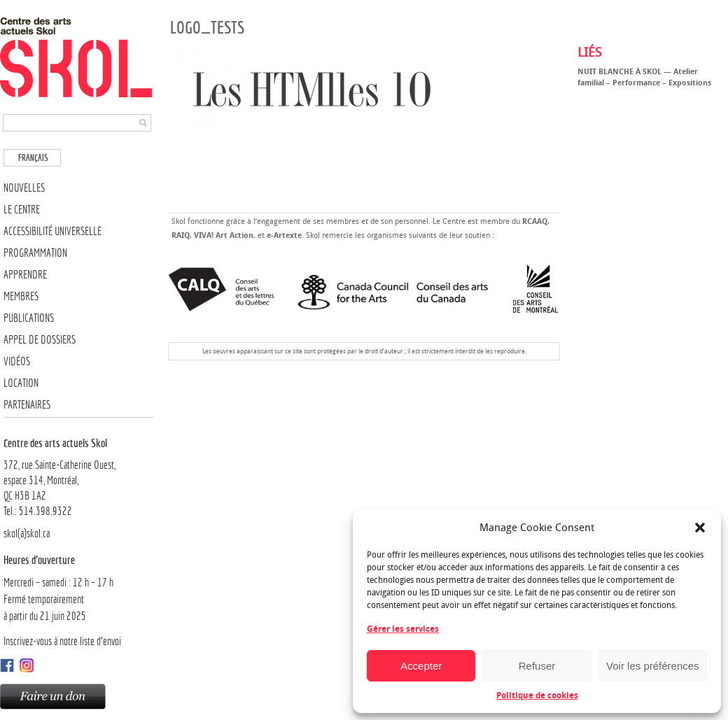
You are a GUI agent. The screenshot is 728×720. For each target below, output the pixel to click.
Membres (21, 296)
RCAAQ (535, 221)
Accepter (421, 666)
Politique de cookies (537, 696)
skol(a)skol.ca (27, 534)
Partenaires (27, 405)
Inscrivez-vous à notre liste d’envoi (62, 641)
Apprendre (25, 275)
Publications (29, 318)
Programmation (35, 253)
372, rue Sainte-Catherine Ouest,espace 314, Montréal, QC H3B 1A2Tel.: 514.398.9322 (79, 477)
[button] (700, 528)
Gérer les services (403, 629)
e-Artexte (284, 235)
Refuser (537, 666)
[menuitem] (32, 158)
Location (21, 383)
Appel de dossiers (40, 340)
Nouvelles (24, 188)
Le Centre (22, 210)
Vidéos (17, 361)
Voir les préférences (653, 666)
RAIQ (181, 235)
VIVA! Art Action (224, 235)
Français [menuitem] (33, 158)
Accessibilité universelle (52, 231)
